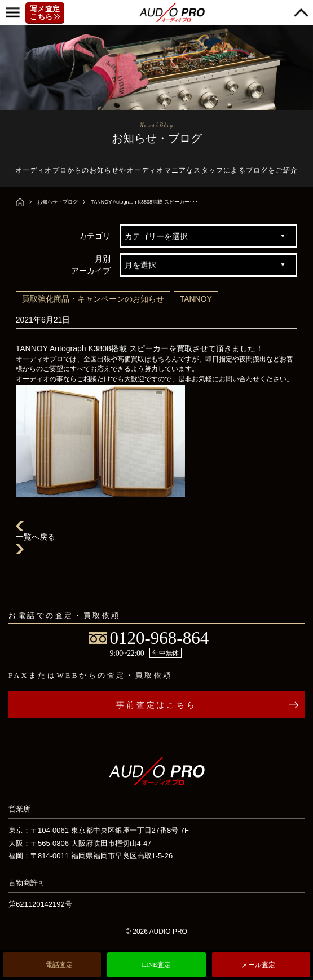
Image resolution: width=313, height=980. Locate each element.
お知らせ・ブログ (58, 202)
